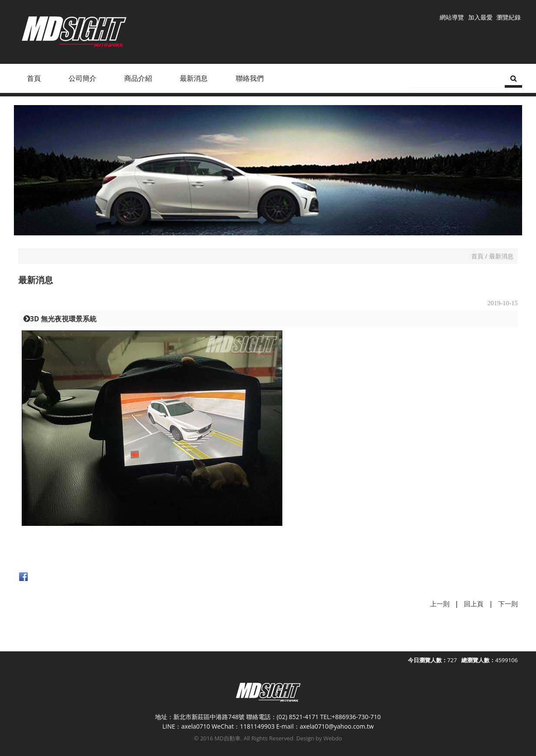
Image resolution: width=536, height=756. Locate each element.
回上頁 (474, 604)
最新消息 (501, 256)
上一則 (440, 604)
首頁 (477, 256)
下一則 (508, 604)
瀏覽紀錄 (509, 17)
